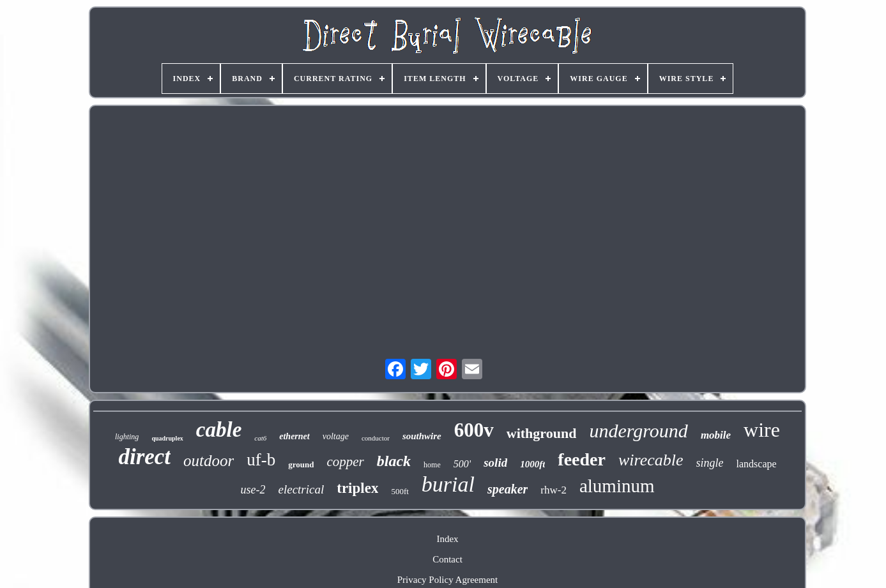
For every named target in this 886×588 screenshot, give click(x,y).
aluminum (617, 486)
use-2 (253, 490)
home (432, 465)
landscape (757, 464)
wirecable (651, 460)
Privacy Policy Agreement (447, 580)
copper (345, 462)
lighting (127, 437)
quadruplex (167, 438)
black (394, 461)
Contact (447, 559)
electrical (301, 489)
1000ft (532, 464)
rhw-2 (554, 490)
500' (462, 464)
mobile (716, 435)
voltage (336, 436)
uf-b (261, 460)
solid (495, 463)
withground (542, 433)
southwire (422, 436)
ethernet (294, 436)
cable (219, 430)
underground (638, 431)
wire (762, 430)
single (710, 463)
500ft (400, 491)
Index (447, 539)
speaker (508, 489)
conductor (376, 438)
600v (474, 430)
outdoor (209, 461)
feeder (582, 459)
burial (448, 484)
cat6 (260, 438)
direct (144, 457)
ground (301, 464)
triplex (357, 488)
